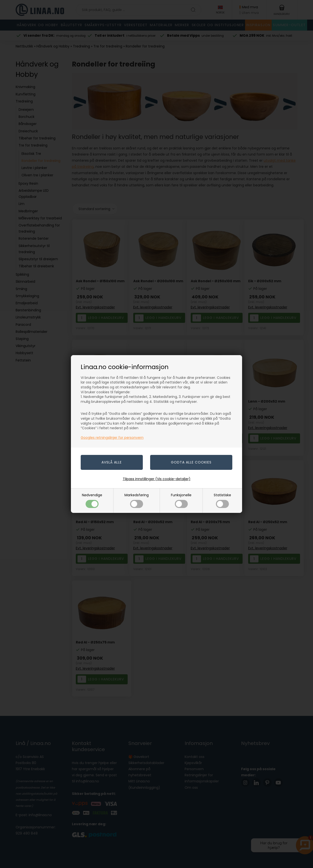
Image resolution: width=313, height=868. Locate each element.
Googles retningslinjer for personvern (112, 438)
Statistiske (222, 500)
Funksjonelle (181, 500)
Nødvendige (92, 500)
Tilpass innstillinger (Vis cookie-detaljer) (157, 479)
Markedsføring (137, 500)
